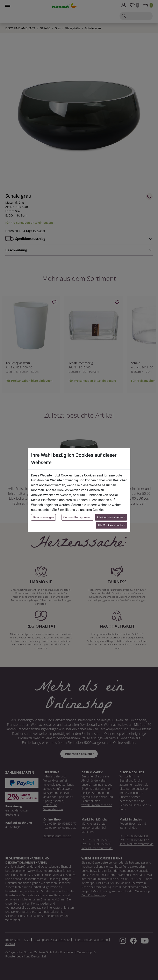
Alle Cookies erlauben (111, 525)
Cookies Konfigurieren (77, 517)
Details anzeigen (43, 517)
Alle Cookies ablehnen (111, 517)
